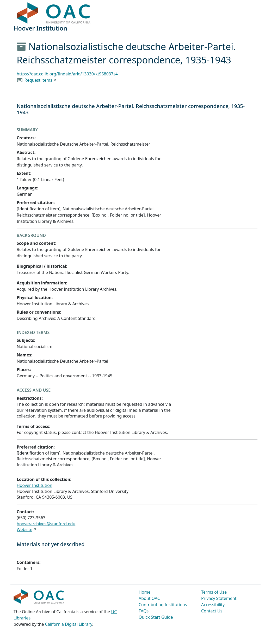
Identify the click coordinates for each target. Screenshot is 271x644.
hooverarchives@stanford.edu (46, 524)
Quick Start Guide (156, 617)
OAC (54, 13)
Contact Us (212, 611)
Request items (38, 80)
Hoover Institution (35, 485)
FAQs (144, 611)
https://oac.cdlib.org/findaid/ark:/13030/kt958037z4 (67, 74)
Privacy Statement (219, 598)
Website (24, 529)
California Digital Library (69, 624)
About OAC (149, 598)
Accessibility (213, 605)
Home (145, 592)
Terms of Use (214, 592)
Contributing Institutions (163, 605)
